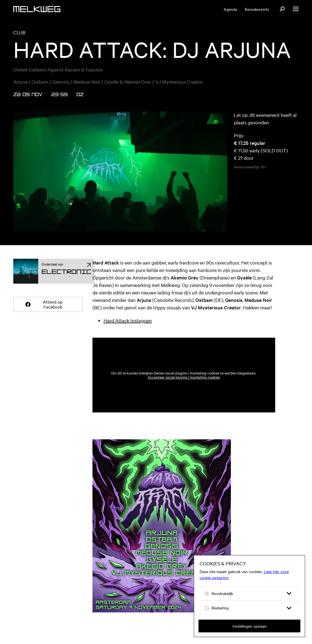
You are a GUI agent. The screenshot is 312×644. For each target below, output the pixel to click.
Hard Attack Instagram (128, 320)
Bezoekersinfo (257, 9)
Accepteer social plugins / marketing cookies (184, 377)
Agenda (230, 9)
